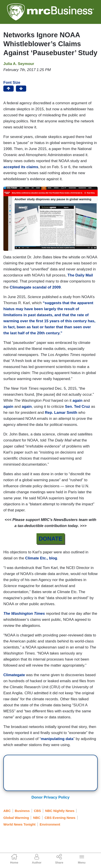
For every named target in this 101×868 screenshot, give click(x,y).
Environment (50, 824)
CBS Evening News (60, 818)
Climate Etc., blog (41, 558)
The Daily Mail (80, 275)
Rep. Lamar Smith (61, 413)
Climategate (15, 675)
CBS (37, 811)
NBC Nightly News (60, 811)
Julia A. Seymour (19, 64)
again (77, 401)
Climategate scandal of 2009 (35, 287)
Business (22, 811)
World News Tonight (19, 824)
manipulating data (57, 739)
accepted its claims (21, 167)
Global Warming (16, 818)
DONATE (51, 539)
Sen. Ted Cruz (78, 407)
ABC (7, 811)
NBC (37, 818)
